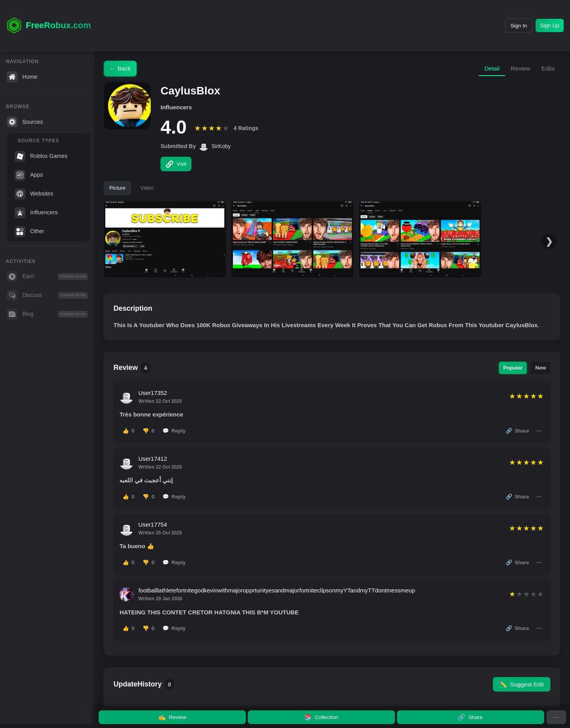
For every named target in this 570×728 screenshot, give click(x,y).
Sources (25, 122)
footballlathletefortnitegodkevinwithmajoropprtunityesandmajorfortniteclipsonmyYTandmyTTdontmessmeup (279, 609)
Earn (47, 277)
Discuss (47, 295)
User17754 (154, 538)
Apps (29, 175)
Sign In (509, 25)
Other (29, 232)
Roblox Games (41, 156)
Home (22, 77)
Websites (34, 194)
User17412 (154, 468)
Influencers (36, 213)
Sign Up (547, 25)
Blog (47, 314)
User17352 (154, 398)
